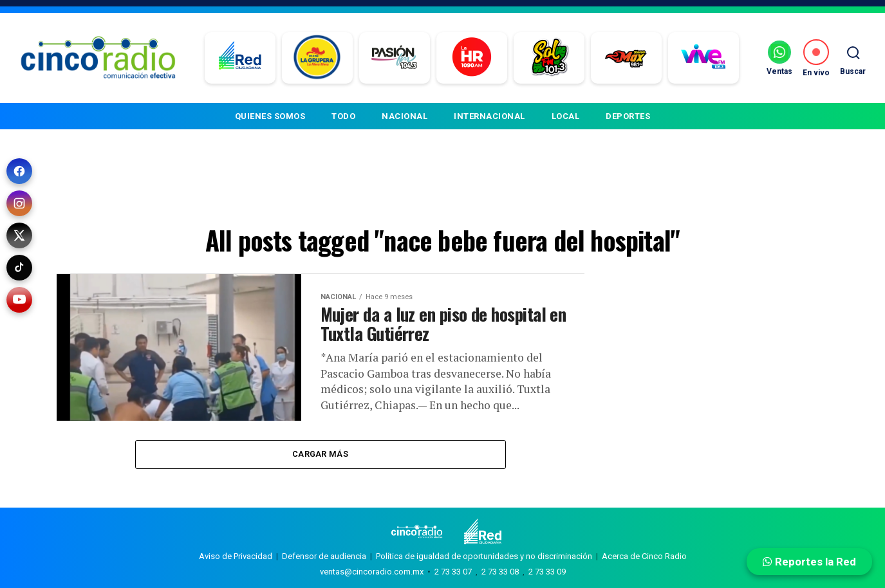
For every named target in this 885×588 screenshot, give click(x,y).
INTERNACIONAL (489, 116)
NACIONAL (405, 116)
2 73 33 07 (453, 572)
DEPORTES (628, 116)
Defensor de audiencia (324, 556)
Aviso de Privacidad (236, 556)
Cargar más (320, 454)
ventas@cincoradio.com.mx (372, 572)
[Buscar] (853, 58)
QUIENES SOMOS (270, 116)
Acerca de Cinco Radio (644, 556)
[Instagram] (19, 203)
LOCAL (566, 116)
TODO (343, 116)
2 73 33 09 (547, 572)
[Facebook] (19, 171)
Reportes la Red (809, 562)
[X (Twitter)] (19, 235)
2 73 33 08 (500, 572)
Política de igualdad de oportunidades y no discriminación (484, 556)
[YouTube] (19, 300)
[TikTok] (19, 268)
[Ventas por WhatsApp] (779, 58)
